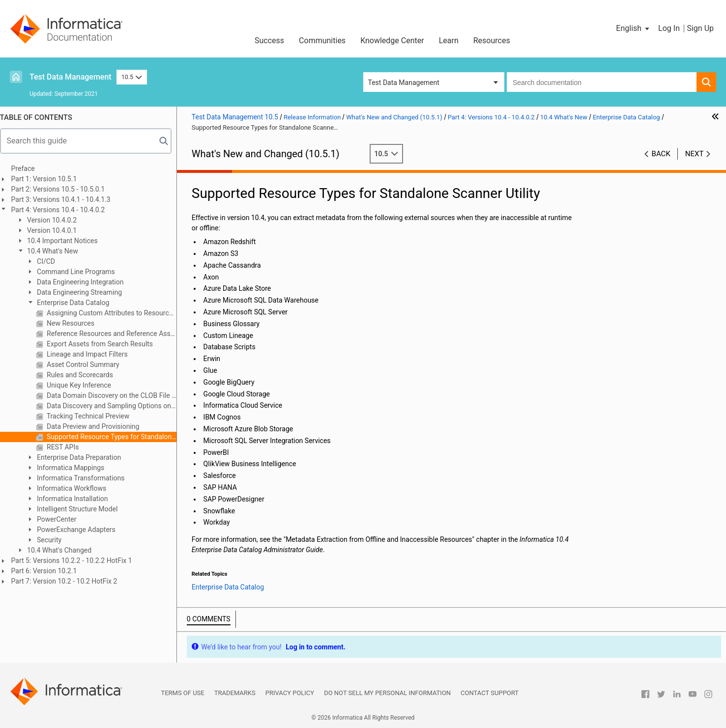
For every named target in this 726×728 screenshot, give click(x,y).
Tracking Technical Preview (92, 416)
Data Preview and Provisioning (97, 426)
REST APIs (67, 447)
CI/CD (50, 261)
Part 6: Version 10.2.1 (49, 571)
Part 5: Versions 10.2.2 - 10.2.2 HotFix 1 (77, 560)
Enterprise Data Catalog (77, 303)
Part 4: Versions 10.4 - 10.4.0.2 (63, 210)
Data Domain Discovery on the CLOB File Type (116, 395)
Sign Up (700, 28)
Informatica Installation (77, 499)
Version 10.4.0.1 (56, 230)
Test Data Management (71, 77)
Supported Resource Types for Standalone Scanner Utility (116, 437)
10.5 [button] (132, 77)
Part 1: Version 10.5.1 (49, 179)
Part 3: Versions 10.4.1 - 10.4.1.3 (66, 199)
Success (269, 41)
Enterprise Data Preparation (83, 457)
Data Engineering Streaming (84, 292)
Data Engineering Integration (85, 282)
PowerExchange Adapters (80, 530)
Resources (492, 41)
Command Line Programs (80, 272)
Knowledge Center (392, 41)
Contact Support (490, 693)
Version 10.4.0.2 (56, 220)
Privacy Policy (290, 693)
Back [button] (661, 154)
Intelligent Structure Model (82, 509)
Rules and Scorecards (84, 375)
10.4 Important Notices (67, 241)
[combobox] (602, 82)
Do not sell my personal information (387, 693)
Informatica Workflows (76, 488)
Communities (322, 41)
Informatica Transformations (85, 478)
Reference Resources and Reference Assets (116, 334)
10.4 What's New (57, 251)
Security (54, 540)
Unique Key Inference (83, 385)
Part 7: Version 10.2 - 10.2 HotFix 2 (69, 581)
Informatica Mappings (75, 468)
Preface (28, 168)
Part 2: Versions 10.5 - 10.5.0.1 (63, 189)
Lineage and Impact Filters (91, 354)
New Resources (75, 323)
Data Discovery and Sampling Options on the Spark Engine (116, 406)
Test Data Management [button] (404, 83)
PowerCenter (61, 519)
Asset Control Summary (87, 364)
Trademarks (235, 693)
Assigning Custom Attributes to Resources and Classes (116, 313)
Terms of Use (182, 693)
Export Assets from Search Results (104, 344)
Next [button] (695, 154)
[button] (633, 28)
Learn (449, 41)
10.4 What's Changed (64, 550)
